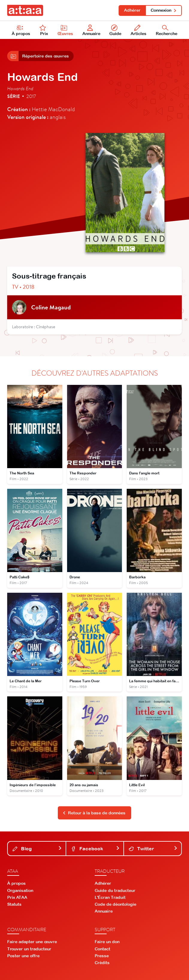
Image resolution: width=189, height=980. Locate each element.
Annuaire (91, 30)
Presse (102, 956)
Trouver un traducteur (29, 949)
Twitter (153, 849)
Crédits (102, 963)
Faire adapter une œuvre (32, 942)
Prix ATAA (17, 897)
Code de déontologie (115, 904)
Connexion (164, 10)
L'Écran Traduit (110, 897)
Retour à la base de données (94, 813)
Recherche (167, 30)
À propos (21, 30)
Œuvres (65, 30)
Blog (37, 849)
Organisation (20, 890)
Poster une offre (23, 956)
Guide (115, 30)
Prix (44, 30)
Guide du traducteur (115, 890)
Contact (102, 949)
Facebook (95, 849)
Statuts (14, 904)
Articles (139, 30)
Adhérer (132, 10)
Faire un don (107, 942)
